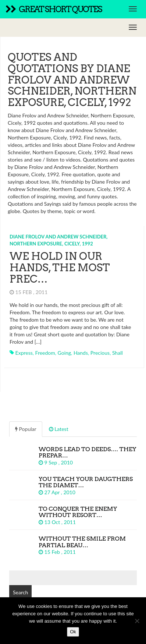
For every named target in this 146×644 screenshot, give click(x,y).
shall (117, 353)
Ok (73, 632)
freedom (45, 353)
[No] (137, 621)
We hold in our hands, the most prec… (60, 268)
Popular (26, 429)
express (24, 353)
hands (81, 353)
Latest (59, 429)
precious (100, 353)
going (65, 353)
